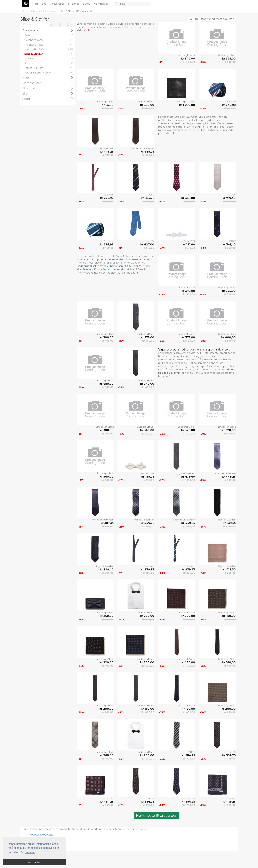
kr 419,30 (229, 569)
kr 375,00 (229, 59)
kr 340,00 (188, 59)
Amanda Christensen (103, 148)
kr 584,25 (148, 198)
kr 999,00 (108, 573)
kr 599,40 (107, 569)
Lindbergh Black (186, 55)
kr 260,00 (107, 616)
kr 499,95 (230, 108)
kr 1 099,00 (187, 105)
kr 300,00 (147, 105)
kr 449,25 (107, 152)
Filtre (194, 19)
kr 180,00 (229, 616)
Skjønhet (74, 4)
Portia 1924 (189, 241)
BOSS (151, 195)
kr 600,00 (108, 387)
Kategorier (37, 11)
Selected (231, 102)
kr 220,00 (107, 662)
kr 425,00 (107, 105)
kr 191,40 (189, 244)
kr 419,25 (229, 802)
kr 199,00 (148, 480)
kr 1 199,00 (229, 201)
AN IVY (191, 195)
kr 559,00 (230, 805)
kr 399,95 (108, 201)
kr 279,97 (107, 198)
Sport (87, 4)
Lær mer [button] (30, 852)
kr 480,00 (106, 384)
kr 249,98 (229, 105)
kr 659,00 (108, 805)
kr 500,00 (230, 62)
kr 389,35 (107, 523)
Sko (45, 4)
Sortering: (218, 19)
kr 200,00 (147, 616)
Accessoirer (58, 4)
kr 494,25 (107, 802)
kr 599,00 (108, 155)
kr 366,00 (188, 198)
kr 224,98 (107, 244)
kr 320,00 (188, 430)
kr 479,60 (188, 477)
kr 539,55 (229, 523)
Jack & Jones (148, 473)
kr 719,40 (229, 198)
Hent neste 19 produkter (156, 815)
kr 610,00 (189, 201)
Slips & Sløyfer (68, 11)
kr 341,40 (229, 244)
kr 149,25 (148, 477)
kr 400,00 (189, 62)
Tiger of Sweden (142, 266)
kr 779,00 (148, 201)
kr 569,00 (230, 248)
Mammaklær (102, 4)
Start (25, 11)
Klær (35, 4)
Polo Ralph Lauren (185, 102)
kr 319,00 (189, 248)
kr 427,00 (147, 244)
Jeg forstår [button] (34, 862)
